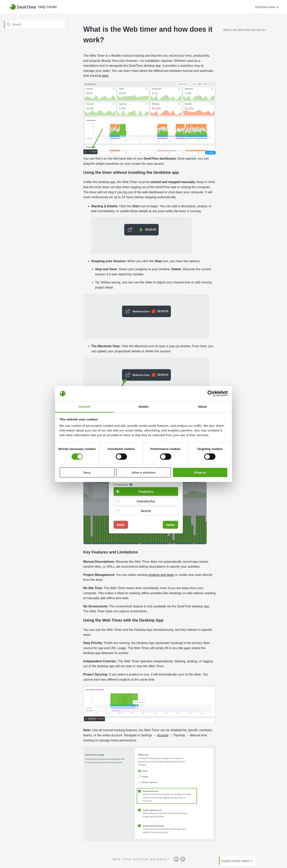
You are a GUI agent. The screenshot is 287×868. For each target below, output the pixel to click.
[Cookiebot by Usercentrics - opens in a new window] (210, 393)
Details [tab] (143, 407)
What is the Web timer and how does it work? (246, 31)
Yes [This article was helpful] (176, 859)
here (105, 76)
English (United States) (238, 861)
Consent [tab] (85, 407)
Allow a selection (143, 472)
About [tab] (202, 407)
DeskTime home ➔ (267, 7)
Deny (87, 472)
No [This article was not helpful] (183, 859)
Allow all (200, 472)
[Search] (34, 24)
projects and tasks (161, 575)
